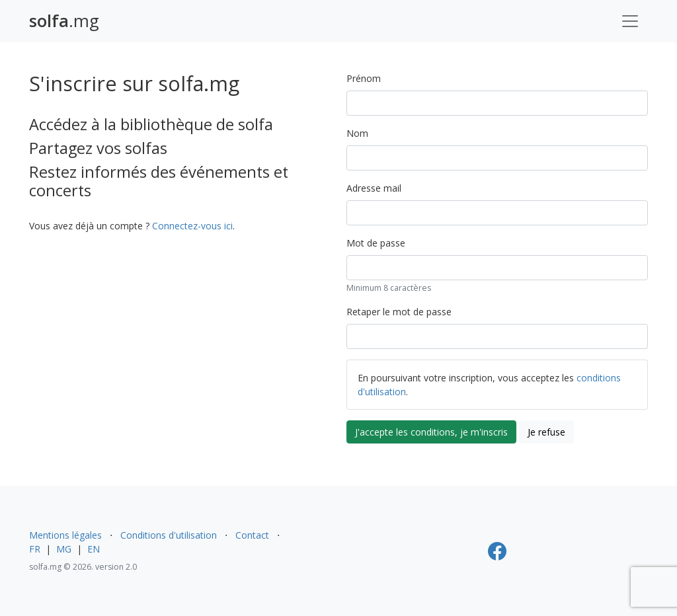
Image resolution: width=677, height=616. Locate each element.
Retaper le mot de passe (399, 312)
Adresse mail (374, 188)
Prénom (364, 78)
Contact (252, 535)
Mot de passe (376, 243)
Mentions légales (65, 535)
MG (64, 549)
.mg (64, 21)
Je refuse (546, 432)
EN (94, 549)
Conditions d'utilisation (169, 535)
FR (35, 549)
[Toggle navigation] (630, 21)
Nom (357, 133)
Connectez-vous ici (192, 226)
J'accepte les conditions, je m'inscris (431, 432)
